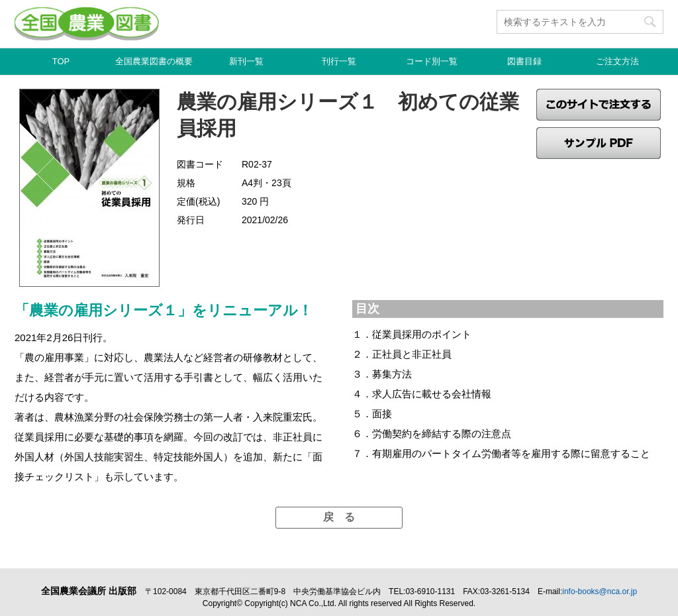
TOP (61, 61)
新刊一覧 (246, 61)
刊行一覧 (339, 61)
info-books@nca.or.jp (600, 591)
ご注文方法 (617, 61)
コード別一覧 (432, 61)
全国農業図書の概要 (154, 61)
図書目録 (524, 61)
